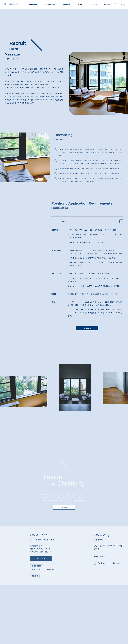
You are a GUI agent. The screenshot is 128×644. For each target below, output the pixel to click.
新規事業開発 (37, 566)
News (80, 4)
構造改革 (35, 576)
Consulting (33, 4)
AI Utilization (50, 4)
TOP (11, 18)
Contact (107, 4)
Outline (101, 563)
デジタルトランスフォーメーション (44, 571)
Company (66, 4)
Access (117, 563)
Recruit (94, 4)
